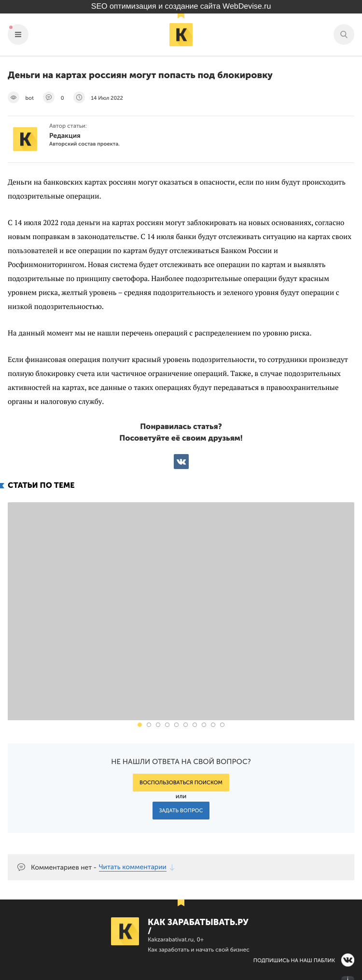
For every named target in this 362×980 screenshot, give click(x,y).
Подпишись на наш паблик (294, 904)
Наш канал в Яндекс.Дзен (298, 927)
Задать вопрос (181, 754)
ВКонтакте (181, 462)
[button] (140, 668)
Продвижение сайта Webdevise (181, 975)
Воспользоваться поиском (181, 726)
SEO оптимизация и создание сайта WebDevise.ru (181, 7)
